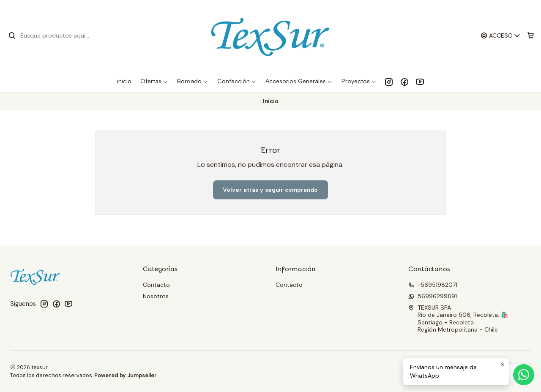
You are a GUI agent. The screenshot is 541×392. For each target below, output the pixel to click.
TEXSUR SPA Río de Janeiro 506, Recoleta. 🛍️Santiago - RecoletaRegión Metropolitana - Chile (458, 319)
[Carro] (531, 36)
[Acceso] (501, 36)
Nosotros (156, 296)
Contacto (156, 285)
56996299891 (433, 296)
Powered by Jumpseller (126, 375)
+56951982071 (433, 285)
